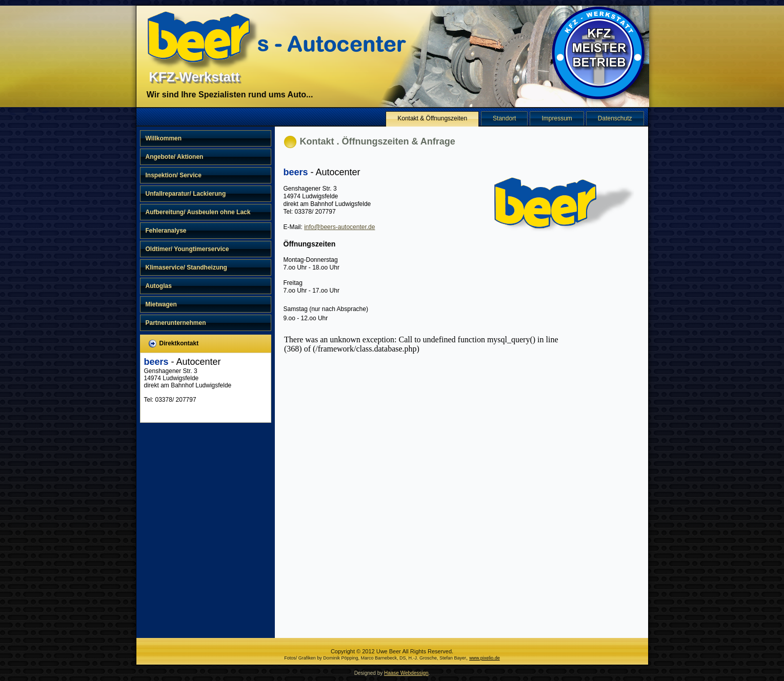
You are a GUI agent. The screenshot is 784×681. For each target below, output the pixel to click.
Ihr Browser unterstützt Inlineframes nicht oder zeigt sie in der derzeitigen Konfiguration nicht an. (430, 480)
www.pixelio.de (485, 658)
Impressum (557, 118)
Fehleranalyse (166, 231)
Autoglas (159, 286)
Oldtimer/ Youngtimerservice (187, 249)
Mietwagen (161, 304)
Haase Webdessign (406, 673)
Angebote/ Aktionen (175, 157)
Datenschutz (615, 118)
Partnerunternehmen (176, 323)
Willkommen (164, 138)
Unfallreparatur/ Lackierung (186, 194)
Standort (504, 118)
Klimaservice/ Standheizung (186, 267)
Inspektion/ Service (174, 175)
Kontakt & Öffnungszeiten (432, 118)
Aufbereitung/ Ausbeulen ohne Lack (198, 212)
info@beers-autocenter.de (339, 227)
